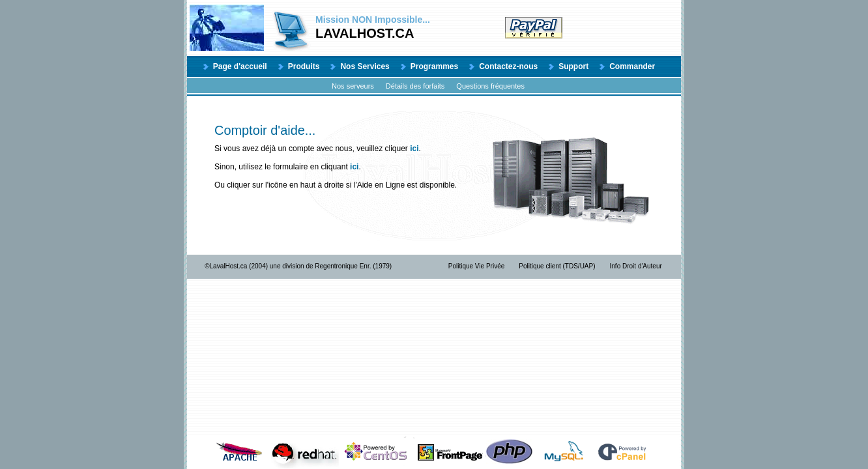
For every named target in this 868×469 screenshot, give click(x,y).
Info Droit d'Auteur (636, 266)
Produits (304, 66)
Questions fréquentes (490, 86)
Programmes (434, 66)
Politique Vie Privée (477, 266)
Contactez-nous (508, 66)
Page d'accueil (240, 66)
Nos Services (365, 66)
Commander (632, 66)
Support (573, 66)
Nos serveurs (353, 86)
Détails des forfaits (415, 86)
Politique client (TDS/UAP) (557, 266)
